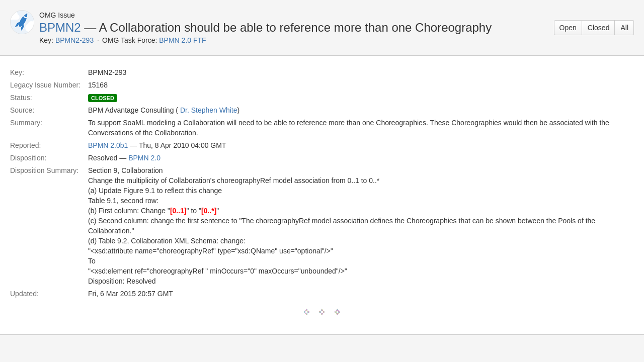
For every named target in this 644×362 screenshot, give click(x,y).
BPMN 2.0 (144, 158)
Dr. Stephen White (209, 110)
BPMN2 (60, 27)
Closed (599, 28)
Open (568, 28)
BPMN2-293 (74, 40)
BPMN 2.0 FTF (182, 40)
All (624, 28)
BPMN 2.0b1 (108, 145)
